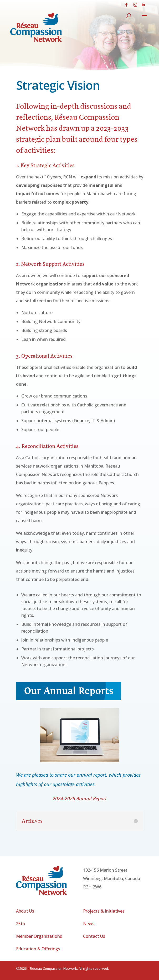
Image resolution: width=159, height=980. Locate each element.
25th (21, 924)
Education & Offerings (38, 949)
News (89, 924)
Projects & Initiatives (104, 911)
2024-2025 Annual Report (80, 798)
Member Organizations (39, 936)
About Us (25, 911)
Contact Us (94, 936)
